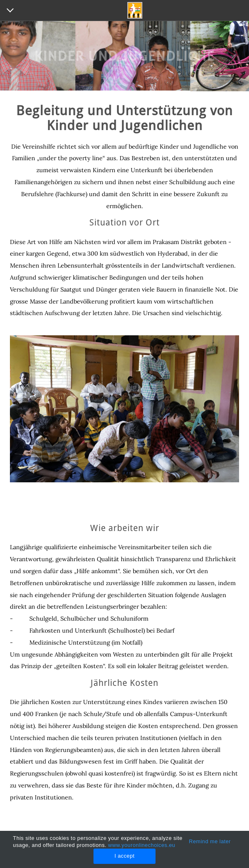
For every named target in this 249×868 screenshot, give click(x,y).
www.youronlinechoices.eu (141, 845)
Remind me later (210, 841)
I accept (125, 856)
